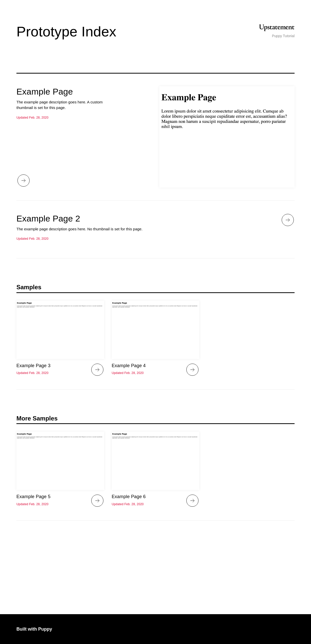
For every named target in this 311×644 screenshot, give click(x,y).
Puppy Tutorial (283, 36)
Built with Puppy (34, 629)
